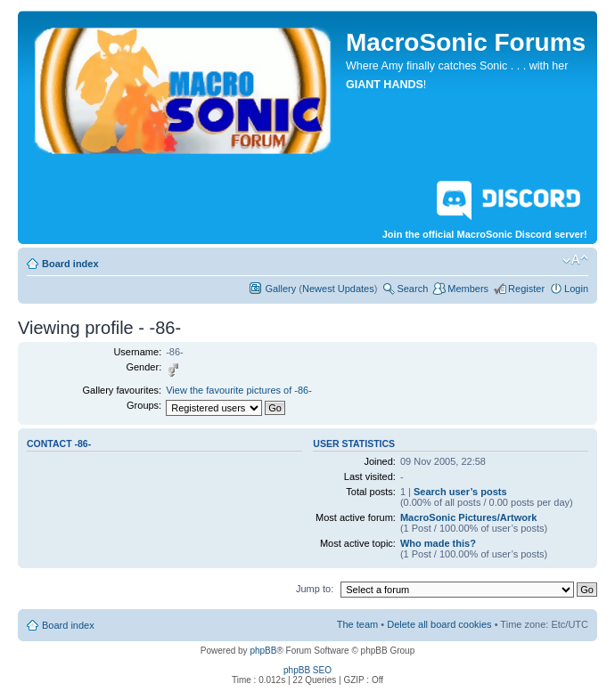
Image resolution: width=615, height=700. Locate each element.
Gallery (280, 289)
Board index (70, 264)
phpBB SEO (307, 670)
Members (468, 289)
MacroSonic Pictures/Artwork (468, 517)
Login (576, 289)
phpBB (263, 651)
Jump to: (315, 589)
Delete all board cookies (439, 624)
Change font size (575, 260)
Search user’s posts (460, 492)
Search (412, 289)
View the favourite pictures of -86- (239, 390)
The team (357, 624)
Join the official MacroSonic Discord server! (485, 207)
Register (526, 289)
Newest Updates (338, 289)
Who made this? (438, 543)
